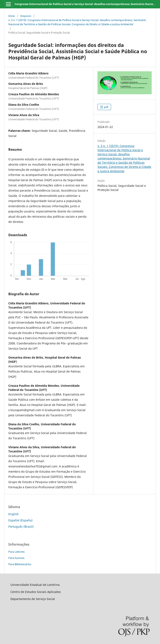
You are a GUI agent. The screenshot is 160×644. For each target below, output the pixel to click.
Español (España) (20, 520)
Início (12, 16)
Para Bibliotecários (20, 564)
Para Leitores (16, 552)
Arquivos (26, 16)
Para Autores (16, 558)
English (14, 514)
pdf (106, 107)
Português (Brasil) (21, 527)
